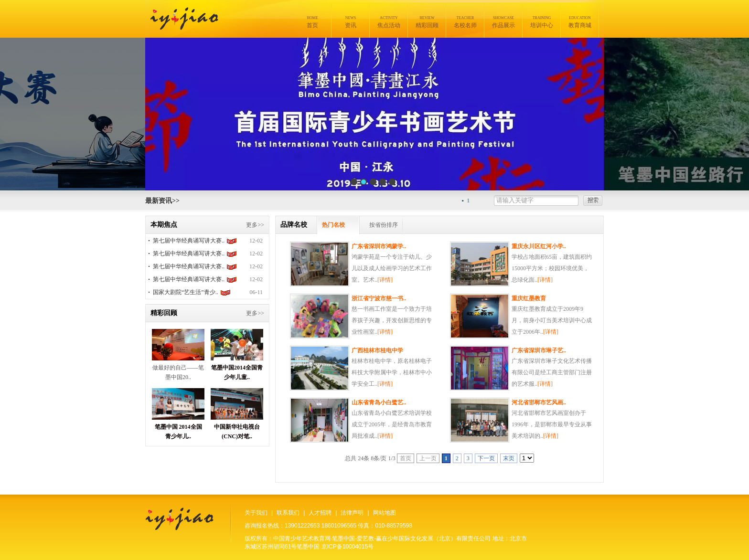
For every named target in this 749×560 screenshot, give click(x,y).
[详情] (385, 280)
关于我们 (256, 513)
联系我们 (288, 513)
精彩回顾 (427, 22)
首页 (312, 22)
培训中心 (542, 22)
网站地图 (385, 513)
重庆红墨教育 (529, 298)
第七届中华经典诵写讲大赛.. (189, 241)
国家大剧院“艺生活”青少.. (186, 292)
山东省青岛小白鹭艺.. (379, 402)
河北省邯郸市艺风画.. (539, 402)
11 (472, 201)
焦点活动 (389, 22)
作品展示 (503, 22)
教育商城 (580, 22)
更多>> (255, 225)
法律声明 (352, 513)
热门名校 (333, 225)
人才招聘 (320, 513)
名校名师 (465, 22)
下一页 (486, 458)
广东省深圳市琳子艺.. (539, 350)
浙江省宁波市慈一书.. (379, 298)
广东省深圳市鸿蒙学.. (379, 246)
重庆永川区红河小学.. (539, 246)
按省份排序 (384, 225)
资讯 (351, 22)
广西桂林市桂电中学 (377, 350)
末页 (509, 458)
